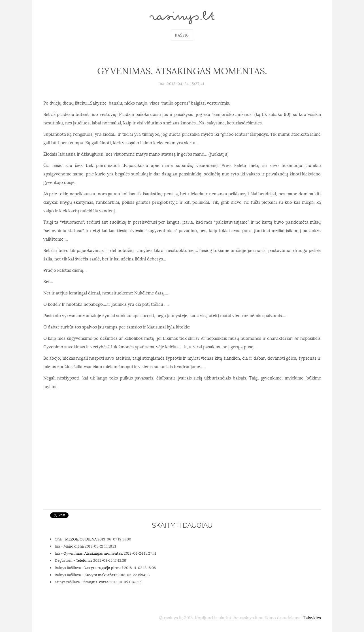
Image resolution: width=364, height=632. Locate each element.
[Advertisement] (182, 464)
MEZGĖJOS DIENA (81, 539)
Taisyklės (312, 617)
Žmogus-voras (96, 582)
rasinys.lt (182, 18)
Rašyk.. (182, 35)
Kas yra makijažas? (101, 574)
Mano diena (74, 546)
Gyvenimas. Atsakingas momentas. (93, 553)
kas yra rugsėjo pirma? (104, 567)
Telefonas (84, 560)
